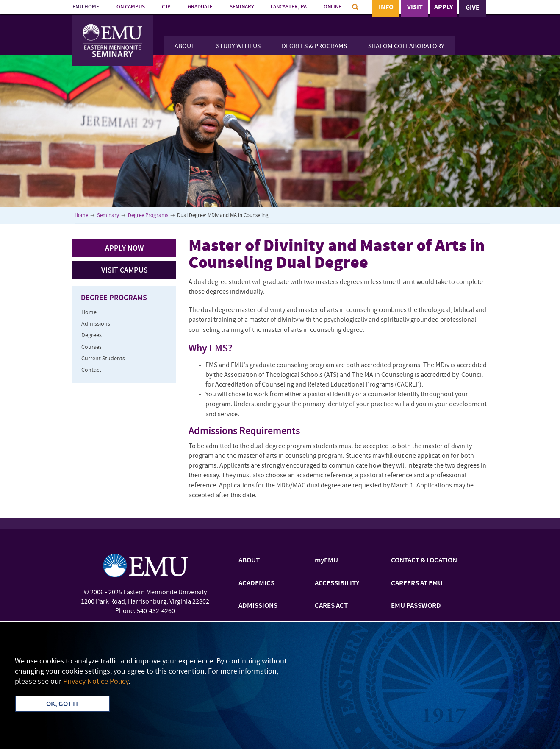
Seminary (108, 216)
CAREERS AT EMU (417, 584)
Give (473, 8)
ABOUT (249, 561)
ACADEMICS (256, 584)
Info (386, 8)
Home (81, 216)
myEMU (326, 561)
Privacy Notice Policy (96, 682)
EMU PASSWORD (416, 606)
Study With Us (238, 47)
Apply (444, 8)
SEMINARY (242, 7)
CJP (166, 7)
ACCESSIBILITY (337, 584)
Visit (415, 8)
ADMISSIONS (258, 606)
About (185, 47)
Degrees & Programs (314, 47)
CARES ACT (331, 606)
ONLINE (333, 7)
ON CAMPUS (131, 7)
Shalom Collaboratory (406, 47)
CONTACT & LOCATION (424, 561)
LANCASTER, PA (289, 7)
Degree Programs (148, 216)
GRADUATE (200, 7)
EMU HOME (86, 7)
